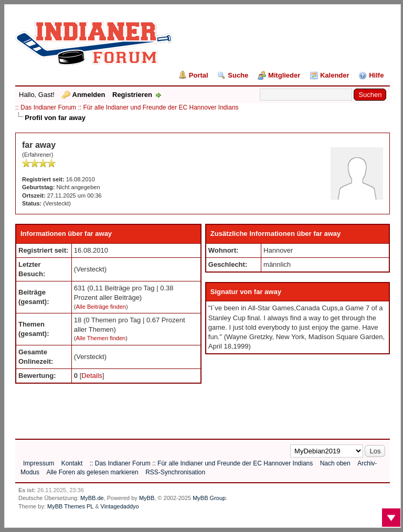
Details (92, 376)
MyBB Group (209, 498)
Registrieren (132, 95)
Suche (238, 75)
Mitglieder (284, 75)
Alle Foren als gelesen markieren (92, 472)
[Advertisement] (206, 407)
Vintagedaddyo (120, 506)
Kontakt (72, 463)
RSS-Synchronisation (175, 472)
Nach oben (335, 463)
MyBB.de (92, 498)
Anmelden (89, 95)
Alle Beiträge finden (101, 307)
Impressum (39, 463)
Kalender (335, 75)
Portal (199, 75)
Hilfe (376, 75)
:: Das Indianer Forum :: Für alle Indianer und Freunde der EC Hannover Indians (127, 107)
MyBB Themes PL (70, 506)
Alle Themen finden (101, 338)
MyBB (147, 498)
